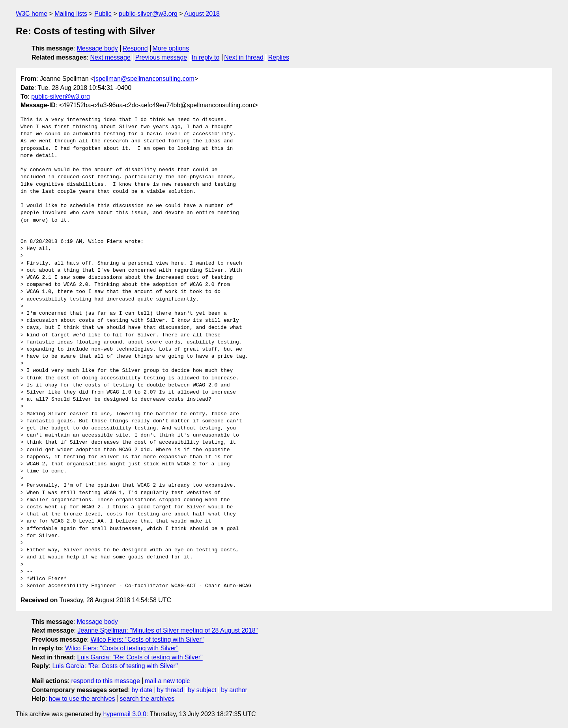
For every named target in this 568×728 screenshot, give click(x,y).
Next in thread (244, 57)
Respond (135, 48)
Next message (110, 57)
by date (142, 690)
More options (171, 48)
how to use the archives (82, 699)
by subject (202, 690)
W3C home (32, 14)
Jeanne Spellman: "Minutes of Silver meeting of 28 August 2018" (168, 630)
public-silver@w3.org (148, 14)
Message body (97, 48)
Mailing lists (71, 14)
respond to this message (105, 681)
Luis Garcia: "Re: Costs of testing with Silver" (140, 657)
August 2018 (202, 14)
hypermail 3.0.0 (124, 714)
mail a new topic (167, 681)
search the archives (147, 699)
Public (103, 14)
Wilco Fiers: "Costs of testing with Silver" (147, 639)
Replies (279, 57)
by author (234, 690)
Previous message (161, 57)
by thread (170, 690)
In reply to (206, 57)
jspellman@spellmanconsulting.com (144, 79)
